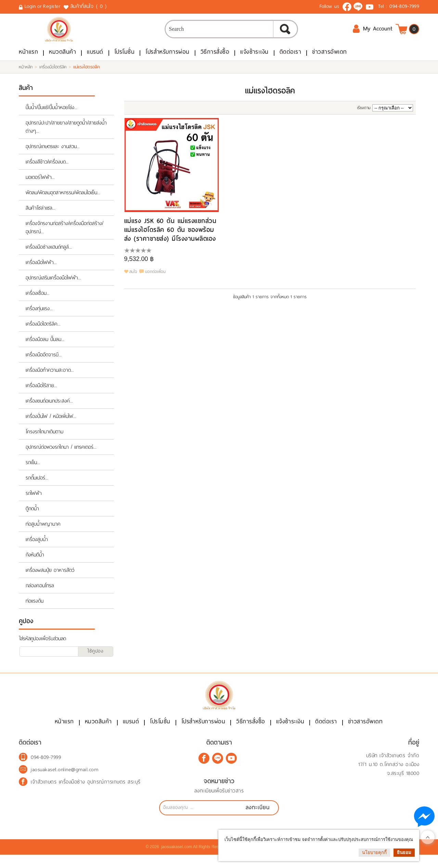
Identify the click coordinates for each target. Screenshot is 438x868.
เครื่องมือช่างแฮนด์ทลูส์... (49, 255)
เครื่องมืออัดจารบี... (44, 363)
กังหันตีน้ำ (35, 563)
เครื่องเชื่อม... (38, 301)
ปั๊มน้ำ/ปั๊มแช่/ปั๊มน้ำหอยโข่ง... (51, 115)
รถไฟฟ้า (34, 501)
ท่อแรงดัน (35, 609)
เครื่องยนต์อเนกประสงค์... (49, 409)
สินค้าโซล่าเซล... (41, 216)
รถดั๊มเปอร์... (37, 486)
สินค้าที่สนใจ (89, 6)
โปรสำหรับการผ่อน (168, 60)
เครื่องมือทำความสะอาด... (50, 378)
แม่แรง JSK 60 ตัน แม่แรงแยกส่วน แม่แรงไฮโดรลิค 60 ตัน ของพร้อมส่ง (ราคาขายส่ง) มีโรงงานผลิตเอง (170, 238)
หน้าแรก (28, 60)
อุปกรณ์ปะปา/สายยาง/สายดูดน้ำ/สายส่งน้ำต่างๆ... (66, 135)
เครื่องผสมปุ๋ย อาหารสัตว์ (50, 578)
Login (30, 6)
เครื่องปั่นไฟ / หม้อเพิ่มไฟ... (51, 424)
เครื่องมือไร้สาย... (41, 393)
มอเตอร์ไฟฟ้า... (40, 185)
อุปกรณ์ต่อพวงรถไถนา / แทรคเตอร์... (61, 455)
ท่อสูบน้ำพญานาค (43, 532)
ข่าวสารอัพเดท (330, 60)
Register (52, 6)
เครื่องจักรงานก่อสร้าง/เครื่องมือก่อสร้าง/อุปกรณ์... (65, 235)
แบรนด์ (95, 60)
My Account (372, 34)
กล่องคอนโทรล (40, 593)
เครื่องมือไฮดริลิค (53, 75)
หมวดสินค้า (62, 60)
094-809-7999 (404, 6)
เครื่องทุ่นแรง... (39, 316)
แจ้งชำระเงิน (254, 60)
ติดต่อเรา (291, 60)
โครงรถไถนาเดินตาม (44, 439)
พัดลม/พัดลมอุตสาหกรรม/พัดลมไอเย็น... (63, 200)
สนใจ (133, 280)
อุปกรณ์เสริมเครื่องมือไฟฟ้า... (53, 286)
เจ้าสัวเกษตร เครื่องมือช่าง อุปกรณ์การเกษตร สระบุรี (86, 795)
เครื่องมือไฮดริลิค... (43, 332)
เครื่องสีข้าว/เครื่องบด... (47, 170)
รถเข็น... (33, 470)
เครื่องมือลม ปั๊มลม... (45, 347)
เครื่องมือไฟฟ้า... (41, 270)
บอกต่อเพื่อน (155, 280)
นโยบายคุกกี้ (374, 852)
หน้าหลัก (26, 75)
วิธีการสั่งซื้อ (215, 60)
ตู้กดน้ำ (32, 516)
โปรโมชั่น (125, 60)
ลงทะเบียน (258, 821)
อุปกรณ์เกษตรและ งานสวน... (53, 154)
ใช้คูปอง (95, 659)
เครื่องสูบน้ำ (37, 547)
